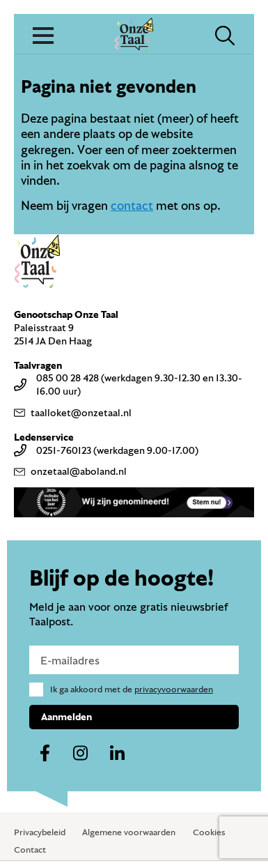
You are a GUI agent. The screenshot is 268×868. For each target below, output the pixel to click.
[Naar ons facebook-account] (45, 754)
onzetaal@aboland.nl (70, 471)
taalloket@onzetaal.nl (73, 413)
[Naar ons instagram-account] (81, 754)
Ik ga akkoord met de (132, 689)
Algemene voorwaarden (129, 832)
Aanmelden (66, 716)
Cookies (209, 832)
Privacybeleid (40, 832)
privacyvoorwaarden (174, 689)
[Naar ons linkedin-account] (117, 754)
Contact (30, 849)
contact (132, 205)
